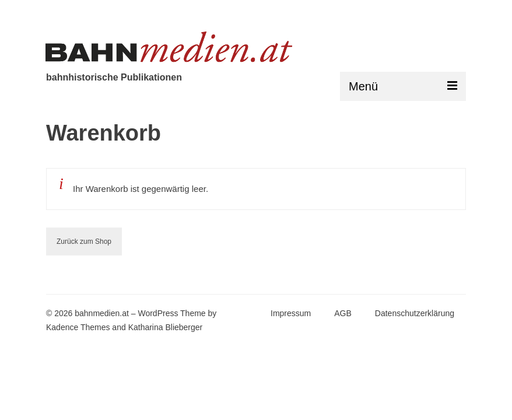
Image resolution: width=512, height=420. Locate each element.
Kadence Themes (78, 327)
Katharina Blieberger (166, 327)
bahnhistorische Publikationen (114, 77)
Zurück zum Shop (84, 242)
